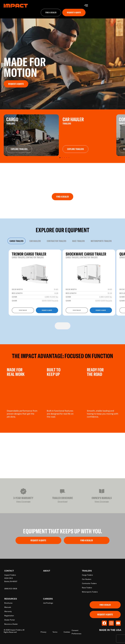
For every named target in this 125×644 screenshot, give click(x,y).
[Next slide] (66, 326)
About (47, 571)
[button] (60, 158)
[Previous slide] (59, 326)
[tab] (17, 241)
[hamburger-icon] (86, 6)
